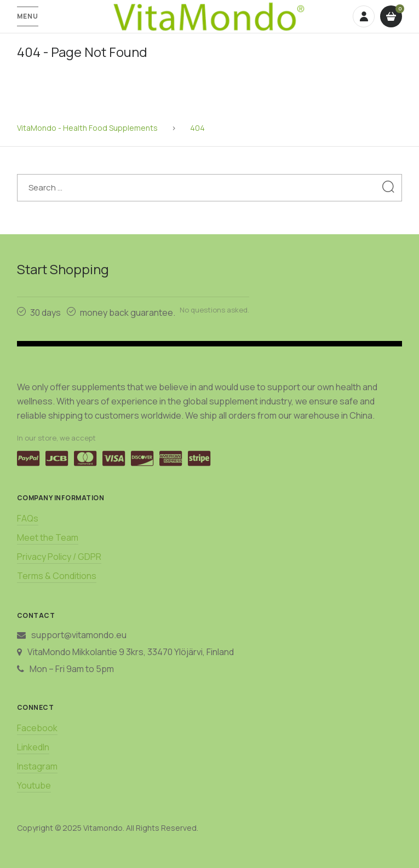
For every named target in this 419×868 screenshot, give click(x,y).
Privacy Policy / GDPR (59, 557)
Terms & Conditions (57, 576)
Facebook (37, 728)
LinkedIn (33, 747)
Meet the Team (48, 537)
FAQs (28, 518)
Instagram (37, 766)
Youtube (34, 785)
